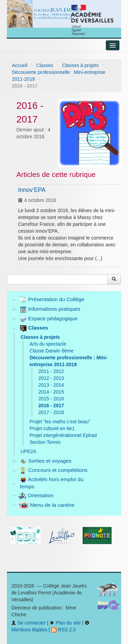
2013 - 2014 (51, 385)
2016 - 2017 (51, 405)
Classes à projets (80, 65)
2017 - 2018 (51, 412)
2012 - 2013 (51, 378)
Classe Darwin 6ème (51, 351)
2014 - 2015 (51, 392)
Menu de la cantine (46, 505)
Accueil (20, 65)
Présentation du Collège (52, 300)
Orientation (36, 495)
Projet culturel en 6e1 (52, 428)
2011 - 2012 (51, 371)
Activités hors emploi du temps (52, 483)
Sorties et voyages (46, 461)
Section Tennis (45, 442)
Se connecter (28, 623)
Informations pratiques (50, 309)
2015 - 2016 (51, 399)
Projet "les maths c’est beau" (60, 422)
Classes (45, 65)
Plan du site (65, 623)
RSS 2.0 (63, 630)
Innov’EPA (32, 190)
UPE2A (28, 451)
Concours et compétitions (54, 471)
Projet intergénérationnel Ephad (63, 435)
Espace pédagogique (49, 319)
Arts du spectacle (48, 344)
